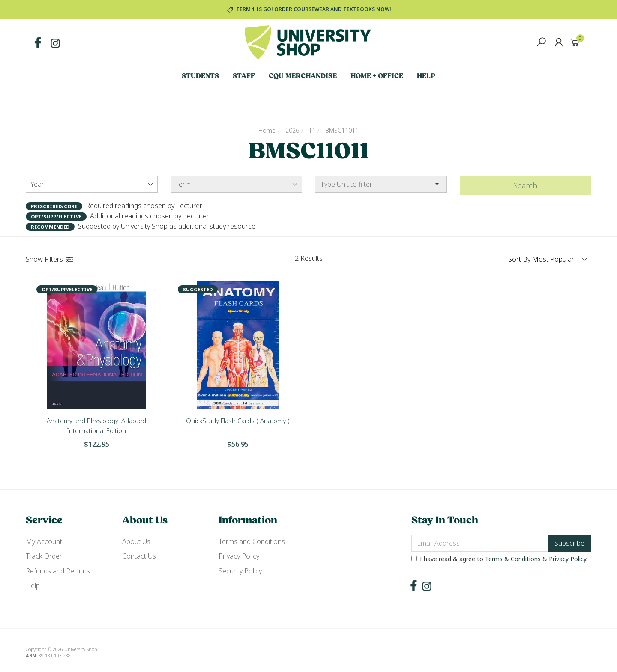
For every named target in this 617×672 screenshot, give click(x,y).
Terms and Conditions (252, 541)
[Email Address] (480, 543)
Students (200, 76)
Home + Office (377, 76)
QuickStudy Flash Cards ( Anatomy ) (238, 421)
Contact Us (139, 556)
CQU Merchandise (303, 76)
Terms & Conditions (513, 559)
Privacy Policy (239, 556)
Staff (244, 76)
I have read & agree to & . (499, 559)
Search (525, 185)
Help (426, 76)
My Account (44, 541)
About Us (136, 541)
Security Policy (240, 571)
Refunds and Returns (58, 571)
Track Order (44, 556)
